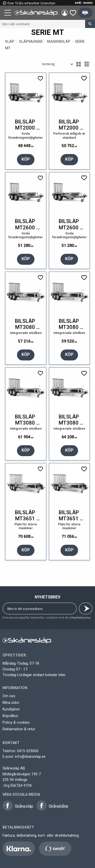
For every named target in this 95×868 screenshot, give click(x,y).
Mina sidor (11, 703)
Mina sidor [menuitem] (65, 13)
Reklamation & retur (19, 729)
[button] (8, 13)
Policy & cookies (16, 722)
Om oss (9, 696)
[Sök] (90, 24)
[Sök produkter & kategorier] (43, 24)
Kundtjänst (11, 709)
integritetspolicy (80, 618)
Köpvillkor (10, 716)
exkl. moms (84, 3)
